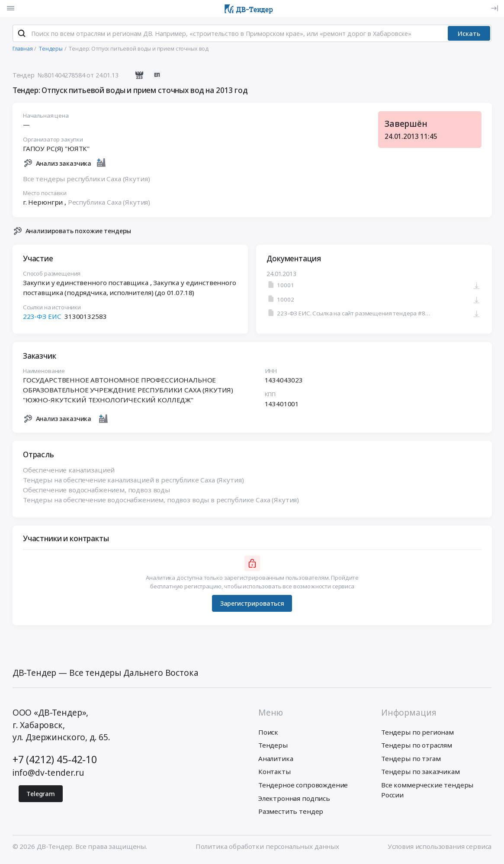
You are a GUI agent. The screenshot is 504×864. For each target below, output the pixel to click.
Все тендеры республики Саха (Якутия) (87, 180)
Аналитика (276, 761)
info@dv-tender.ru (48, 775)
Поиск (268, 734)
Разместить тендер (291, 813)
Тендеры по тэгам (411, 761)
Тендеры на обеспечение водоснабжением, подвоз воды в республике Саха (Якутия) (161, 502)
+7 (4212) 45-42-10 (55, 761)
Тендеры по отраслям (417, 747)
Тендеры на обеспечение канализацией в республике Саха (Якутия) (133, 482)
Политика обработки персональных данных (267, 848)
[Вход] (495, 8)
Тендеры (273, 747)
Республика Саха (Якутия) (109, 204)
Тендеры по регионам (417, 734)
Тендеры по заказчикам (421, 774)
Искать (469, 35)
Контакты (274, 774)
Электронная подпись (294, 800)
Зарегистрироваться (252, 605)
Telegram (41, 796)
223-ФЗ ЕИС (42, 318)
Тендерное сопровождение (303, 787)
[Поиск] (22, 35)
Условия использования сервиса (440, 848)
